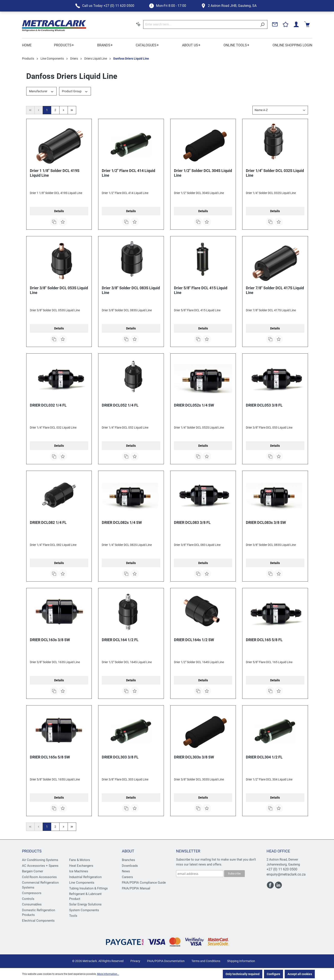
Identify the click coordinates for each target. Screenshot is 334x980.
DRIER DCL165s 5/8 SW (50, 757)
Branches (128, 860)
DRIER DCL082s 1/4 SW (122, 522)
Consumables (32, 904)
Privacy (135, 961)
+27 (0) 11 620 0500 (282, 869)
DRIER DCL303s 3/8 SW (194, 757)
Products (32, 851)
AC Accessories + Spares (40, 866)
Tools (73, 916)
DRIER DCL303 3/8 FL (120, 757)
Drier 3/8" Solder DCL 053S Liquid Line (59, 290)
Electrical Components (38, 921)
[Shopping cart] (307, 24)
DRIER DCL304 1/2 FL (264, 757)
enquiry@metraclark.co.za (286, 874)
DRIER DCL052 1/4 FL (120, 405)
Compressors (32, 893)
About (128, 851)
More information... (108, 974)
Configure (273, 974)
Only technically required (243, 974)
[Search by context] (138, 24)
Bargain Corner (33, 871)
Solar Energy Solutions (85, 904)
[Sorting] (280, 110)
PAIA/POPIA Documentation (166, 961)
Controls (28, 899)
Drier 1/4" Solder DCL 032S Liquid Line (275, 173)
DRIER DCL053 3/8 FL (264, 405)
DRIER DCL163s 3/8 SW (50, 640)
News (126, 871)
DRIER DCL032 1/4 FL (48, 405)
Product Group (75, 91)
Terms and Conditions (206, 961)
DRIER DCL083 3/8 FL (192, 522)
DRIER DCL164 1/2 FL (120, 640)
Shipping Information (241, 961)
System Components (84, 910)
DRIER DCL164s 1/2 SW (194, 640)
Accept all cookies (300, 974)
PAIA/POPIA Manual (136, 888)
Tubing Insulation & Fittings (88, 888)
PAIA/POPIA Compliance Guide (144, 883)
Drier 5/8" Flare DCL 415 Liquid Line (201, 290)
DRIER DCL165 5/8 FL (264, 640)
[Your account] (296, 24)
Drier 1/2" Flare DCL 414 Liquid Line (128, 173)
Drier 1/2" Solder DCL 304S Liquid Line (203, 173)
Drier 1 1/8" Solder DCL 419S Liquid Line (55, 173)
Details (59, 211)
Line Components (82, 883)
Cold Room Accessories (39, 877)
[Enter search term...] (200, 24)
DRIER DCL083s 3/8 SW (266, 522)
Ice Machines (79, 871)
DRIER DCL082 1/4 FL (48, 522)
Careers (127, 877)
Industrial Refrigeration (85, 877)
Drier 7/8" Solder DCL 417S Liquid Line (275, 290)
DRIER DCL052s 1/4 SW (194, 405)
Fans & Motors (80, 860)
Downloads (130, 866)
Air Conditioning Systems (40, 860)
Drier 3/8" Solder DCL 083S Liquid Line (131, 290)
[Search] (262, 24)
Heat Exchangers (81, 866)
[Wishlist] (286, 24)
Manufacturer (42, 91)
